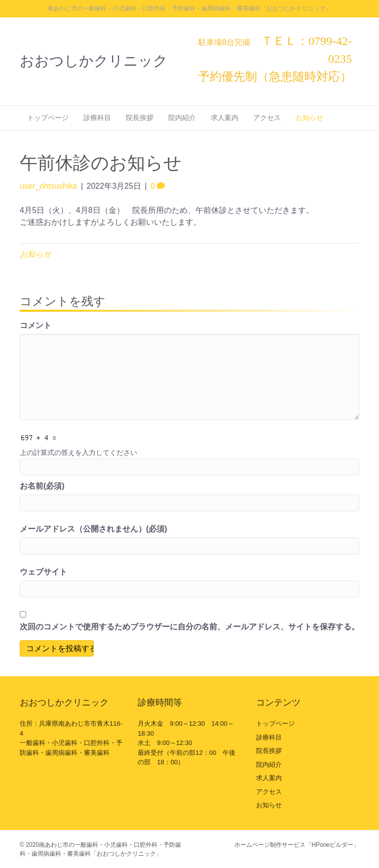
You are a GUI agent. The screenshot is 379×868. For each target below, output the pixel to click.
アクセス (267, 118)
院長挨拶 (140, 118)
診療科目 (97, 118)
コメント (36, 325)
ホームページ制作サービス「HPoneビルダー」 (297, 845)
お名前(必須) (42, 486)
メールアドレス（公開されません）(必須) (94, 529)
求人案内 (225, 118)
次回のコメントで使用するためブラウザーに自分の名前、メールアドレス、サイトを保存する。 (189, 627)
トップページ (48, 118)
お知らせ (309, 118)
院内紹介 (182, 118)
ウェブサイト (43, 572)
